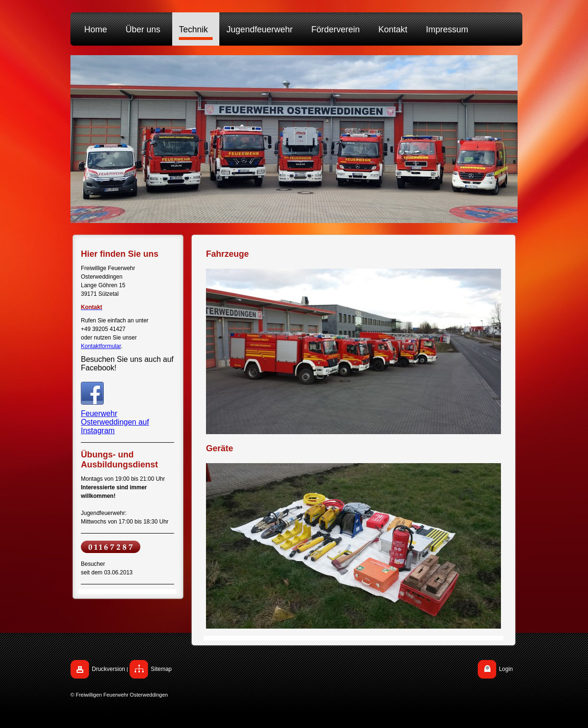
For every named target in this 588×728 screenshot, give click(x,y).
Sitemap (161, 669)
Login (506, 669)
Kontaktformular (101, 346)
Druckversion (108, 669)
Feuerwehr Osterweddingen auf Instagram (115, 422)
